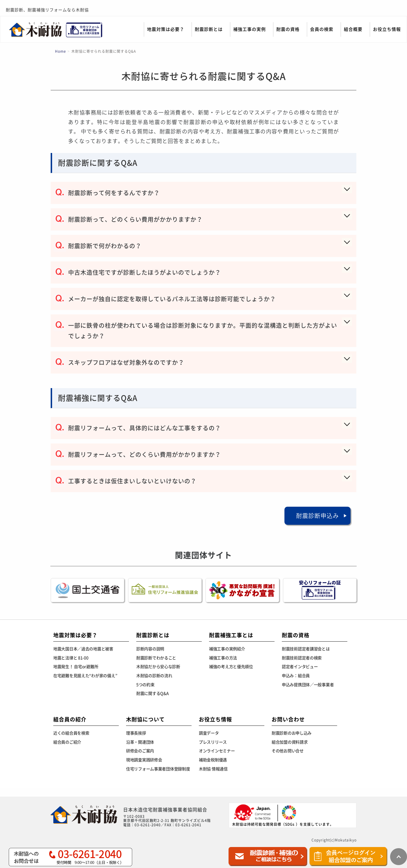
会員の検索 (322, 29)
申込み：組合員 (296, 676)
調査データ (209, 733)
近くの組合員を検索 (71, 733)
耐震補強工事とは (231, 635)
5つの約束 (145, 685)
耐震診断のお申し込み (292, 733)
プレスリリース (213, 742)
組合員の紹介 (70, 719)
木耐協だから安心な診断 (158, 667)
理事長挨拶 (136, 733)
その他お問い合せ (288, 751)
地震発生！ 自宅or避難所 (76, 667)
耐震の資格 (288, 29)
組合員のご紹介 (67, 742)
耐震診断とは (209, 29)
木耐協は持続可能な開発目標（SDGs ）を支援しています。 (283, 815)
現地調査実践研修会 (144, 760)
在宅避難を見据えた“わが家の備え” (85, 676)
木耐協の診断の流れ (154, 676)
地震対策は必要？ (166, 29)
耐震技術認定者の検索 (302, 658)
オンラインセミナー (217, 751)
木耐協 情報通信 (213, 769)
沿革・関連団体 (140, 742)
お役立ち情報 (387, 29)
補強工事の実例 (249, 29)
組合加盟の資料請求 (290, 742)
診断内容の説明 (150, 649)
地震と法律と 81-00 (71, 658)
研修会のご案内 (140, 751)
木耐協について (145, 719)
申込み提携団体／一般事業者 (308, 685)
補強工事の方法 (223, 658)
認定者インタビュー (300, 667)
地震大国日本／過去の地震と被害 (83, 649)
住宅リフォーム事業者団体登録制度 (158, 769)
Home (61, 51)
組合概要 (353, 29)
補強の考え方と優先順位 (231, 667)
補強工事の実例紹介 (227, 649)
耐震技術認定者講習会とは (306, 649)
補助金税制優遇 (213, 760)
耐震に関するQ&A (152, 693)
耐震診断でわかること (156, 658)
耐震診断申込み (317, 516)
